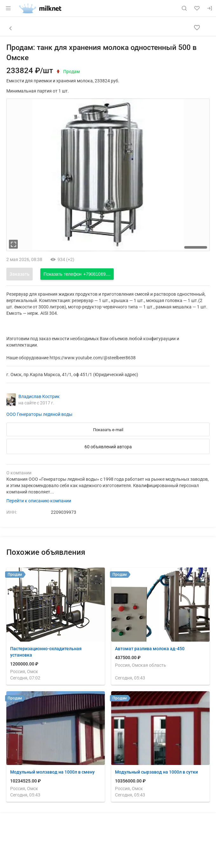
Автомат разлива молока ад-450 (150, 649)
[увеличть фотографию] (13, 244)
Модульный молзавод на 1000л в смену (52, 772)
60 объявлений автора (108, 447)
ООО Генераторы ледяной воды (39, 414)
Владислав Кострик (39, 396)
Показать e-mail (108, 430)
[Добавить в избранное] (197, 28)
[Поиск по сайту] (184, 8)
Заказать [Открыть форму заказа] (20, 274)
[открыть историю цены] (58, 71)
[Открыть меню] (8, 8)
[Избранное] (197, 8)
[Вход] (210, 8)
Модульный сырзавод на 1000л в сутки (156, 772)
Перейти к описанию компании (39, 501)
